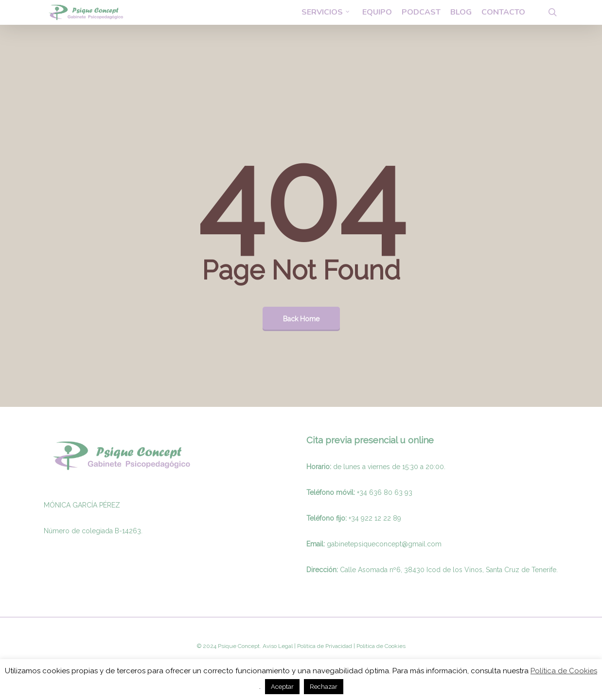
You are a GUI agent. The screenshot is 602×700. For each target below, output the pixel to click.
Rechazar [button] (324, 687)
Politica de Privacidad (324, 646)
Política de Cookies (564, 671)
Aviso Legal (278, 646)
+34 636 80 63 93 (385, 492)
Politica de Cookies (380, 646)
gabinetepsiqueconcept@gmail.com (384, 544)
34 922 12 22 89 (376, 518)
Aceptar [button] (282, 687)
